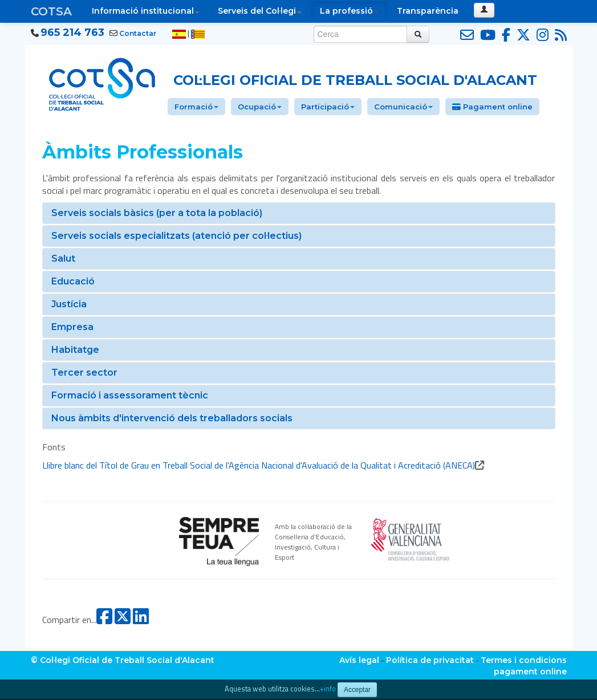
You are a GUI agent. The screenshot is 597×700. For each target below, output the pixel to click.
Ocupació (260, 107)
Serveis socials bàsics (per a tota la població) (157, 213)
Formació (196, 107)
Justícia (69, 304)
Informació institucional (146, 11)
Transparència (428, 11)
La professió (349, 11)
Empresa (72, 327)
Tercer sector (84, 373)
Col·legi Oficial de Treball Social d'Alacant (355, 80)
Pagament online (492, 107)
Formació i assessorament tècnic (130, 395)
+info (328, 689)
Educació (73, 281)
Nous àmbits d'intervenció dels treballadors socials (172, 418)
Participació (328, 107)
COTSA (51, 11)
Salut (63, 259)
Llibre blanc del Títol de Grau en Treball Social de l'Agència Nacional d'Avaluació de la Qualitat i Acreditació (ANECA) (259, 465)
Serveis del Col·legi (260, 11)
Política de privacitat (430, 660)
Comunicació (403, 107)
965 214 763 (72, 32)
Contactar (138, 33)
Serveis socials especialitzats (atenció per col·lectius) (176, 236)
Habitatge (75, 350)
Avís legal (359, 660)
